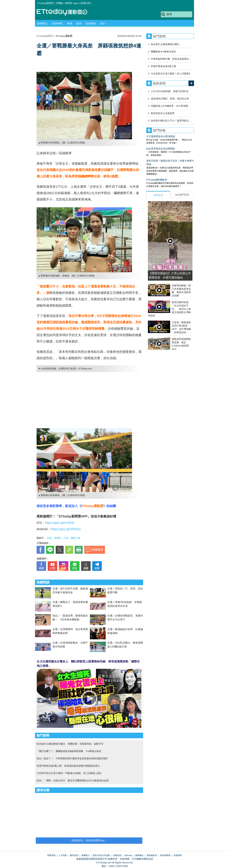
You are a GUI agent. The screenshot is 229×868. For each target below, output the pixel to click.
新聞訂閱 (85, 3)
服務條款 (139, 855)
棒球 (70, 24)
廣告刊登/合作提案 (101, 855)
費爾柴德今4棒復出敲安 (163, 52)
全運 (49, 538)
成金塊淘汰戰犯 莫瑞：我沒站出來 (170, 99)
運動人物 (75, 538)
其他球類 (91, 24)
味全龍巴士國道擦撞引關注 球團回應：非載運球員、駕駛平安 (70, 744)
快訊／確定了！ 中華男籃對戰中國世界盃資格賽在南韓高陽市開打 (72, 758)
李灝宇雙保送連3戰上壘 (163, 66)
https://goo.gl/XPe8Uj (66, 529)
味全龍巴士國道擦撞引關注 (165, 44)
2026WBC (57, 24)
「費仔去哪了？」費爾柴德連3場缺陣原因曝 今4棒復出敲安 (69, 751)
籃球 (79, 24)
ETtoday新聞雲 (45, 3)
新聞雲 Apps (72, 3)
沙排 (66, 538)
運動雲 (64, 12)
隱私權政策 (152, 855)
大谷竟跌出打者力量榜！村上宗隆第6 (170, 74)
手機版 (59, 3)
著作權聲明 (165, 855)
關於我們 (74, 855)
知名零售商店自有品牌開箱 (161, 149)
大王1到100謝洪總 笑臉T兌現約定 (170, 91)
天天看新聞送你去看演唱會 (161, 136)
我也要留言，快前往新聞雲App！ (89, 840)
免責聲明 (178, 855)
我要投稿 (51, 855)
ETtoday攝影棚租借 (157, 180)
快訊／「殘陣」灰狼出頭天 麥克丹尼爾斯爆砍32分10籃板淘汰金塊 (73, 780)
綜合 (102, 24)
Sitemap (128, 855)
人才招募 (63, 855)
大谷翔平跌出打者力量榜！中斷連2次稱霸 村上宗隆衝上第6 (69, 773)
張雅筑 (57, 538)
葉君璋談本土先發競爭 (163, 113)
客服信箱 (117, 855)
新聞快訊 (42, 24)
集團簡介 (86, 855)
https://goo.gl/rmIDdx (60, 523)
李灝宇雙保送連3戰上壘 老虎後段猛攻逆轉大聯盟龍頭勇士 (68, 766)
